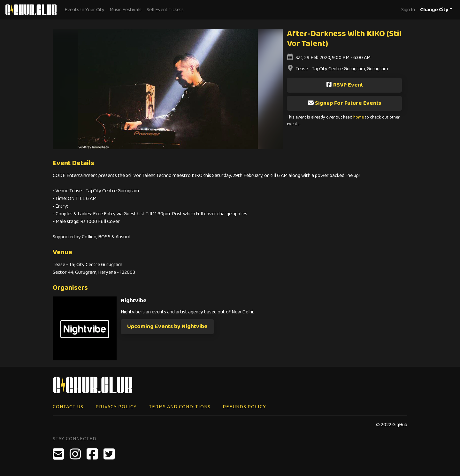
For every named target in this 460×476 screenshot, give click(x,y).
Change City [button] (434, 10)
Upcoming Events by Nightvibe (167, 326)
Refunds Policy (244, 407)
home (359, 117)
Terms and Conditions (180, 407)
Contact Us (68, 407)
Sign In (408, 10)
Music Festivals (126, 10)
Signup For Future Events (344, 103)
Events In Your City (84, 10)
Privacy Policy (116, 407)
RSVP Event (345, 85)
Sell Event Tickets (165, 10)
